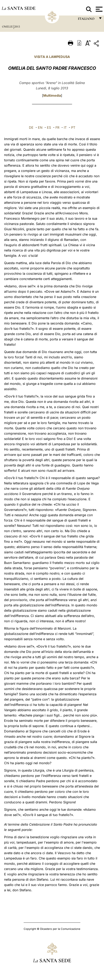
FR (57, 127)
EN (40, 127)
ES (49, 127)
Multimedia (52, 95)
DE (31, 127)
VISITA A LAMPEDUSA (52, 57)
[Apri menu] (99, 9)
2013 (17, 27)
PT (73, 127)
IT (65, 127)
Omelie (8, 27)
